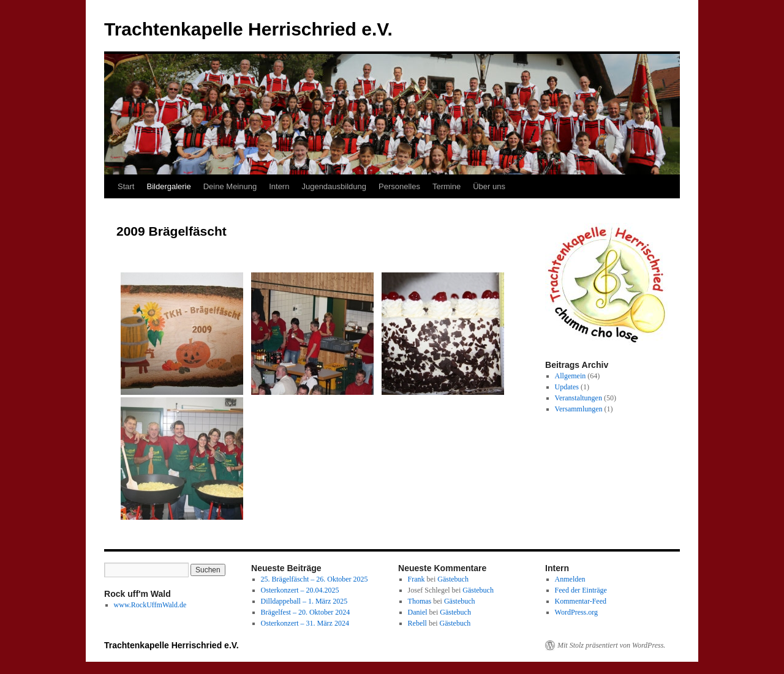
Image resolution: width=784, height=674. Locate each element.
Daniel (418, 612)
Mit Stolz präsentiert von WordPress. (611, 645)
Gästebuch (453, 579)
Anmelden (570, 579)
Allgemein (571, 376)
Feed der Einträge (581, 590)
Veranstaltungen (579, 398)
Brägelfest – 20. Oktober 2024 (306, 612)
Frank (417, 579)
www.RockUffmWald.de (150, 605)
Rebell (417, 623)
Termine (447, 186)
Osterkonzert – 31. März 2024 (305, 623)
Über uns (489, 186)
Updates (567, 387)
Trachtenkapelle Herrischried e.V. (248, 29)
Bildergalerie (168, 186)
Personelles (399, 186)
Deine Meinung (230, 186)
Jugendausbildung (334, 186)
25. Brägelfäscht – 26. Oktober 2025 (315, 579)
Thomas (420, 601)
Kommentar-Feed (581, 601)
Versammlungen (579, 409)
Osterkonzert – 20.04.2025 (300, 590)
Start (126, 186)
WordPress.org (576, 612)
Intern (279, 186)
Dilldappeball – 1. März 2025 (304, 601)
